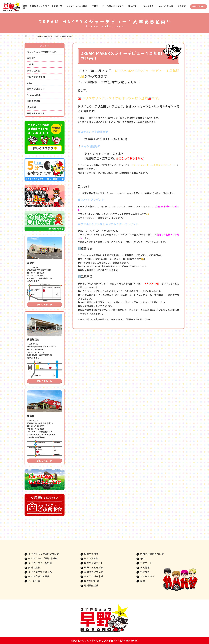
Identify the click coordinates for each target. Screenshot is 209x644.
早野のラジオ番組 (36, 77)
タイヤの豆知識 (165, 6)
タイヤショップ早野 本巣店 (43, 558)
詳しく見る (42, 305)
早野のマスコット (36, 89)
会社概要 (145, 572)
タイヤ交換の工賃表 (39, 576)
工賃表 (95, 6)
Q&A (29, 83)
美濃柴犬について (94, 572)
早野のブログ (91, 554)
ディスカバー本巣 (94, 576)
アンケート (146, 563)
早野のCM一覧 (92, 581)
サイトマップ (147, 576)
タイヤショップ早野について (41, 52)
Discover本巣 (34, 95)
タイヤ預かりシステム (113, 6)
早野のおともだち (36, 113)
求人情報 (181, 6)
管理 (142, 581)
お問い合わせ (199, 6)
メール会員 (148, 6)
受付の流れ (133, 6)
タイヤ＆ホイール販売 (77, 6)
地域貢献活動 (34, 101)
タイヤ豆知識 (34, 71)
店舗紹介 (31, 58)
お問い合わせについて (152, 554)
